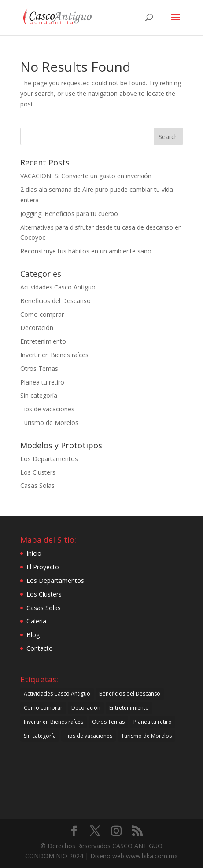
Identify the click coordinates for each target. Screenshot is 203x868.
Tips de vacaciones (47, 409)
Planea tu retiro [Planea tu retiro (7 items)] (153, 722)
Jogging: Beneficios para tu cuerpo (69, 214)
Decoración (37, 328)
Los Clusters (38, 472)
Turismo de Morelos (49, 423)
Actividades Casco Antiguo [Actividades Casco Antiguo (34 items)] (57, 694)
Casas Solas (37, 485)
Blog (33, 635)
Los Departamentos (49, 459)
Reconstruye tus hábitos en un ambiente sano (86, 251)
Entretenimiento (43, 341)
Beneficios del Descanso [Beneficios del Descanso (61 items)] (130, 694)
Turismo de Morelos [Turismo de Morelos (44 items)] (146, 736)
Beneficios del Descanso (55, 301)
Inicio (34, 553)
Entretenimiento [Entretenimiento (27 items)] (129, 708)
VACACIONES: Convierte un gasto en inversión (86, 176)
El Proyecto (43, 567)
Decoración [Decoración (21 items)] (86, 708)
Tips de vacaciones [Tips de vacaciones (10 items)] (89, 736)
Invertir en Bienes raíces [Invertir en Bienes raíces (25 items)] (54, 722)
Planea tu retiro (42, 382)
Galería (36, 621)
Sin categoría (39, 395)
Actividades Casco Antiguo (58, 287)
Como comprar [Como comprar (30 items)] (43, 708)
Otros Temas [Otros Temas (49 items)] (108, 722)
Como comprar (42, 314)
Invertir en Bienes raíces (54, 355)
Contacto (40, 648)
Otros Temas (39, 368)
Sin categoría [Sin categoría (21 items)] (40, 736)
